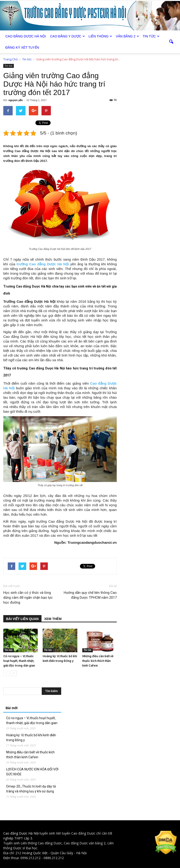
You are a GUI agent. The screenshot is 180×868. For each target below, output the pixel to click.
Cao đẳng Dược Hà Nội (21, 833)
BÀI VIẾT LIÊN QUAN (22, 619)
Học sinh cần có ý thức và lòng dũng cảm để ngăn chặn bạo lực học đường (28, 598)
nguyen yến (16, 100)
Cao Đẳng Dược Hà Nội (26, 36)
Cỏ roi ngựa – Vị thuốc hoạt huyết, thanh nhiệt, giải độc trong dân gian (19, 661)
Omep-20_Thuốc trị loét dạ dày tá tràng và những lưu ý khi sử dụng (31, 789)
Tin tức (151, 36)
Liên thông (100, 36)
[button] (171, 42)
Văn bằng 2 (127, 36)
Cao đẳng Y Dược (67, 36)
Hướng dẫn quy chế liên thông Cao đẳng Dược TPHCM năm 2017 (90, 595)
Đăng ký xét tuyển (22, 47)
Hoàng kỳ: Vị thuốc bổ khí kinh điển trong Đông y (31, 738)
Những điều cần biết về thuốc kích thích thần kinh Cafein (98, 661)
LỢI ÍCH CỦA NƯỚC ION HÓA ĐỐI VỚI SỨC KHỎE (32, 772)
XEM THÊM (53, 619)
